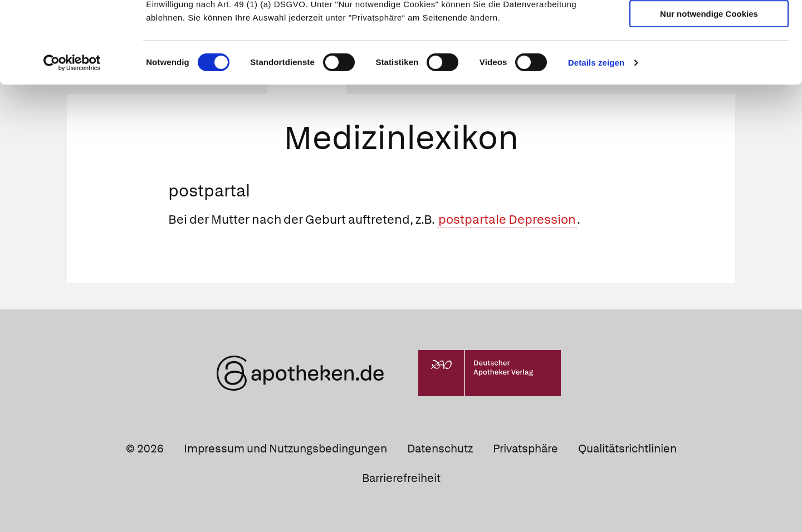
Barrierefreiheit (401, 478)
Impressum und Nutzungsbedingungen (285, 449)
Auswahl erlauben (709, 59)
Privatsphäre (525, 449)
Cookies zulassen (709, 27)
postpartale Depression (507, 220)
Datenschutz (440, 449)
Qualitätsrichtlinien (627, 449)
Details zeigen (596, 139)
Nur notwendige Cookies (709, 90)
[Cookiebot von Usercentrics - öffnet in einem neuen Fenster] (72, 139)
